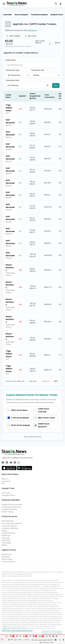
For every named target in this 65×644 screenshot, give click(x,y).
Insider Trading (7, 512)
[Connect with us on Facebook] (7, 463)
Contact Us (6, 481)
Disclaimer (32, 30)
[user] (61, 4)
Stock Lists (6, 493)
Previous (46, 381)
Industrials (6, 538)
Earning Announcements (11, 507)
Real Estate (6, 540)
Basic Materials (7, 521)
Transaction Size (38, 70)
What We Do (7, 554)
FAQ (3, 484)
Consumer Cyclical (9, 526)
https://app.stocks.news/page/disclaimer (17, 631)
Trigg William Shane (9, 108)
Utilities (4, 545)
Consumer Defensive (10, 528)
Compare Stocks (8, 495)
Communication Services (12, 523)
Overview (8, 15)
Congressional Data (9, 509)
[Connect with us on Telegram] (3, 463)
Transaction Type (12, 70)
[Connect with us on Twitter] (11, 463)
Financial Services (9, 533)
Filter (56, 86)
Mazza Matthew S (10, 268)
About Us (5, 479)
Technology (6, 543)
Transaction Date (12, 80)
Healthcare (6, 535)
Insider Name (11, 60)
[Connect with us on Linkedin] (15, 463)
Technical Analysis (39, 15)
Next (56, 381)
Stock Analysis (21, 15)
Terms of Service (8, 562)
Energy (4, 531)
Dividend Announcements (12, 505)
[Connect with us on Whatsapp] (19, 463)
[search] (56, 4)
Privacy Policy (7, 559)
